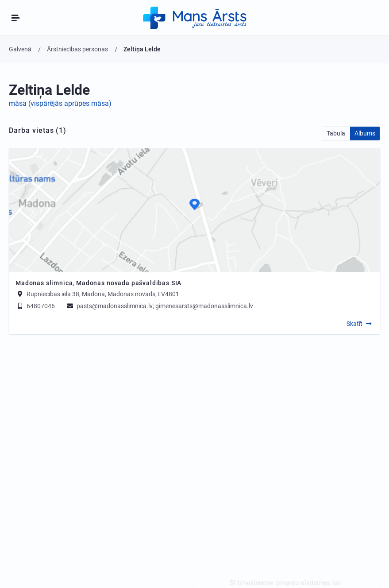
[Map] (194, 210)
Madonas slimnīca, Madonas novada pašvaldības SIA (98, 283)
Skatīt (354, 324)
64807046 (35, 306)
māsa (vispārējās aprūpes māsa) (60, 103)
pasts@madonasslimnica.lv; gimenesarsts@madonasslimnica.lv (159, 306)
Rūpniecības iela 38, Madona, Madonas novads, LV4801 (103, 294)
